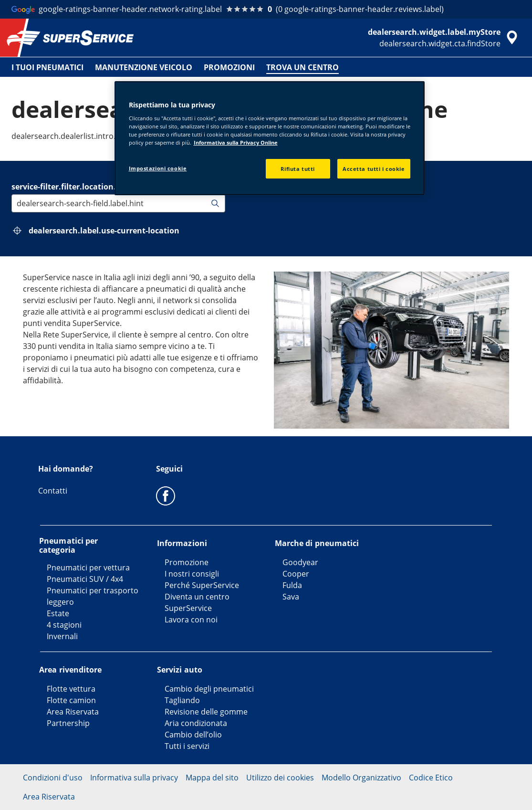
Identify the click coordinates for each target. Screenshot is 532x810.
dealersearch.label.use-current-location (104, 231)
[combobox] (18, 203)
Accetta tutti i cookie (374, 169)
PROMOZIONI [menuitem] (229, 67)
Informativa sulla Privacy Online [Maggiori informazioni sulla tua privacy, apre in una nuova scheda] (236, 142)
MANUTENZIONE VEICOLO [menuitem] (144, 67)
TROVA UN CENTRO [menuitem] (303, 67)
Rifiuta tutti (297, 169)
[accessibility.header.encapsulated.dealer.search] (444, 38)
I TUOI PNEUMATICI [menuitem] (47, 67)
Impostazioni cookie (158, 168)
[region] (270, 138)
